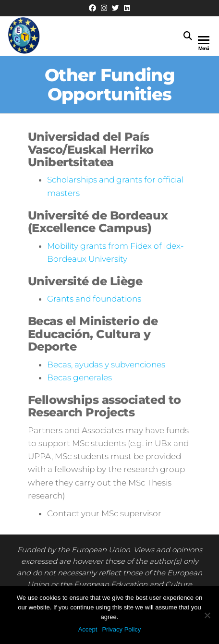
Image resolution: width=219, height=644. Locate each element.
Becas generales (79, 377)
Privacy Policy (121, 629)
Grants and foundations (94, 299)
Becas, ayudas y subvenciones (106, 365)
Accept (88, 629)
